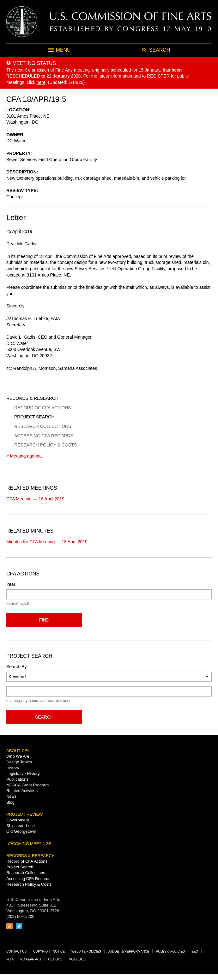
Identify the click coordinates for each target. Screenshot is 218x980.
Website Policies (86, 951)
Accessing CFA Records (44, 436)
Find (44, 620)
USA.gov (55, 959)
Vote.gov (77, 959)
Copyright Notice (49, 951)
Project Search (34, 417)
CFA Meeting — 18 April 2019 (35, 499)
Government (18, 820)
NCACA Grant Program (27, 785)
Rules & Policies (170, 951)
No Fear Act (31, 959)
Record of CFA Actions (43, 408)
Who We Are (18, 756)
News (12, 796)
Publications (17, 779)
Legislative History (23, 774)
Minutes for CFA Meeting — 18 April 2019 (47, 542)
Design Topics (19, 762)
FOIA (10, 959)
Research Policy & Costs (45, 445)
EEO (195, 951)
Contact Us (16, 951)
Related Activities (22, 791)
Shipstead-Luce (21, 826)
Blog (10, 802)
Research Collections (43, 426)
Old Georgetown (21, 831)
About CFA (18, 751)
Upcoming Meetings (29, 844)
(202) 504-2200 (20, 916)
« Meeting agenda (24, 456)
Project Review (24, 814)
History (13, 768)
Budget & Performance (129, 951)
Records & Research (32, 398)
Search (44, 717)
